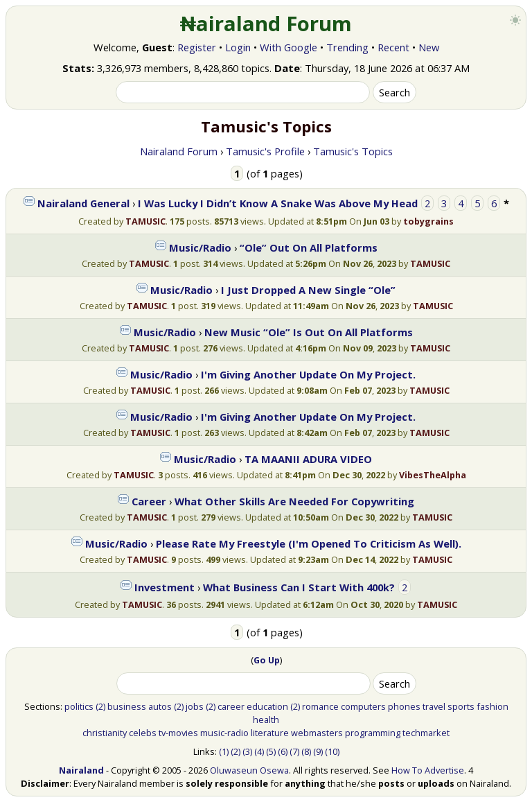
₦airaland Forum (266, 24)
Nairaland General (83, 203)
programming (373, 733)
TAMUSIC (145, 221)
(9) (318, 751)
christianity (105, 733)
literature (270, 733)
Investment (165, 587)
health (266, 720)
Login (238, 47)
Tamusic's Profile (265, 151)
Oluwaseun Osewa (249, 770)
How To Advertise (428, 770)
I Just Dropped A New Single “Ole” (308, 290)
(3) (247, 751)
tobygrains (428, 221)
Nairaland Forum (179, 151)
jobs (195, 706)
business (127, 706)
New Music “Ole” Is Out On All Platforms (309, 332)
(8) (306, 751)
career (231, 706)
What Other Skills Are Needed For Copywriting (294, 501)
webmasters (317, 733)
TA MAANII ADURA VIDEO (308, 459)
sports (461, 706)
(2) (100, 706)
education (267, 706)
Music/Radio (200, 247)
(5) (271, 751)
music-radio (224, 733)
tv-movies (178, 733)
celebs (143, 733)
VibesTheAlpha (433, 475)
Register (197, 47)
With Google (289, 47)
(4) (259, 751)
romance (320, 706)
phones (404, 706)
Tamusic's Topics (353, 151)
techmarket (426, 733)
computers (363, 706)
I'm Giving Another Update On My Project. (308, 374)
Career (149, 501)
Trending (347, 47)
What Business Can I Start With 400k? (299, 587)
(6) (283, 751)
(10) (332, 751)
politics (79, 706)
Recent (393, 47)
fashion (493, 706)
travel (434, 706)
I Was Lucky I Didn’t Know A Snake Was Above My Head (278, 203)
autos (160, 706)
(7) (294, 751)
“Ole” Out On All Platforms (309, 247)
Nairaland (81, 770)
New (429, 47)
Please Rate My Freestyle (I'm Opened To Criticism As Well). (309, 543)
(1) (224, 751)
